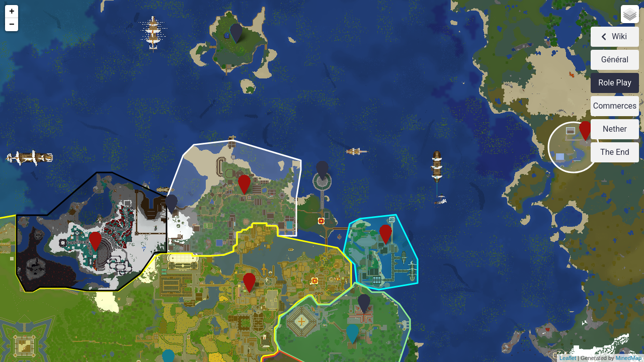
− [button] (12, 25)
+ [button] (12, 12)
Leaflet (568, 358)
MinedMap (629, 358)
